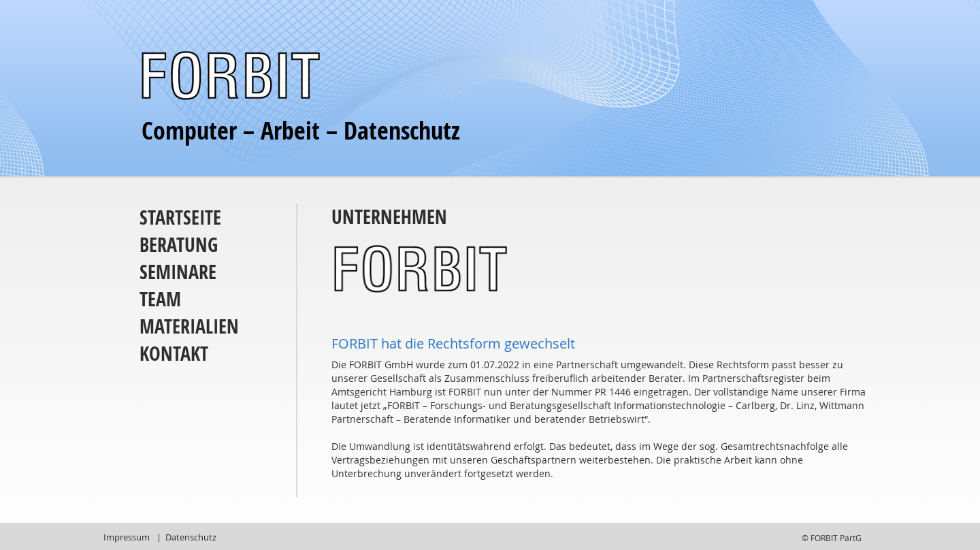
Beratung (179, 245)
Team (160, 299)
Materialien (189, 326)
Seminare (178, 272)
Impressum (127, 537)
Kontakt (174, 354)
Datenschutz (191, 537)
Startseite (180, 217)
